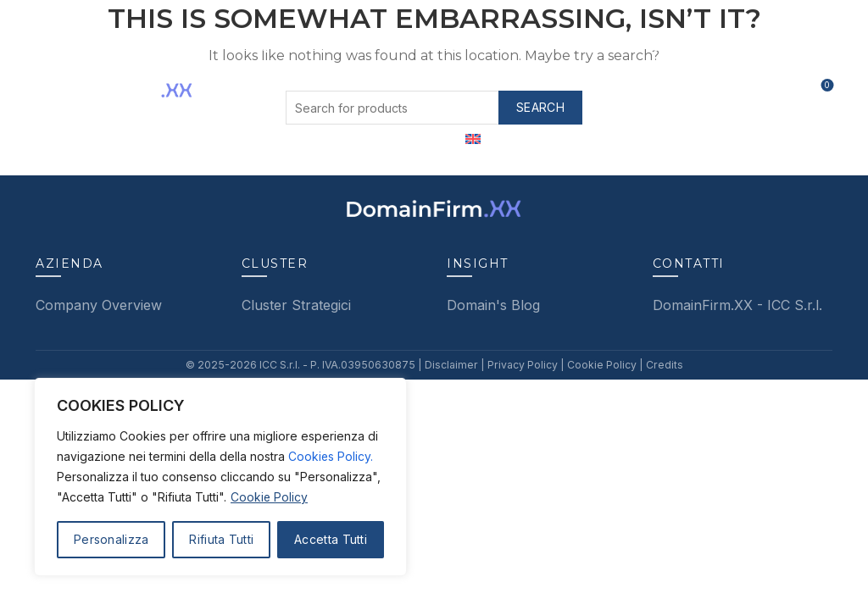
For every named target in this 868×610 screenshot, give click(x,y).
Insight (602, 47)
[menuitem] (473, 140)
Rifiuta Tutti (221, 539)
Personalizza (111, 539)
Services (425, 47)
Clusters (335, 47)
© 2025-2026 (227, 365)
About (256, 47)
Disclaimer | (453, 365)
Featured (518, 47)
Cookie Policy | (601, 365)
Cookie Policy (270, 497)
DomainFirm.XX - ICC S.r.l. (737, 305)
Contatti (682, 47)
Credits (658, 365)
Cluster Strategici (296, 305)
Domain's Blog (493, 305)
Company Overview (99, 305)
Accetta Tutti (331, 539)
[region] (220, 477)
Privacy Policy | (523, 365)
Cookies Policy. (331, 456)
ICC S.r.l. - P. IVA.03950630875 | (342, 365)
